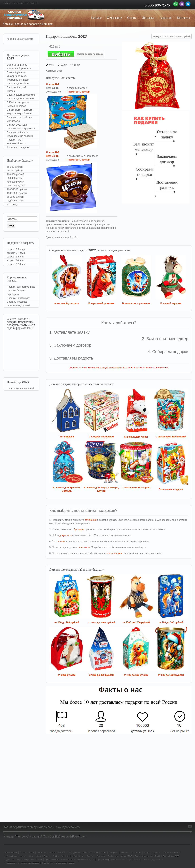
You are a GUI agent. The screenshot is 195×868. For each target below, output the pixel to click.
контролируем (114, 553)
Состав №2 (53, 152)
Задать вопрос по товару (90, 54)
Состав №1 (53, 84)
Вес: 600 (52, 156)
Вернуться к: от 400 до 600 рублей (172, 36)
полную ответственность (113, 368)
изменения (90, 520)
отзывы (61, 541)
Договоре (79, 529)
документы (65, 535)
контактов (84, 547)
